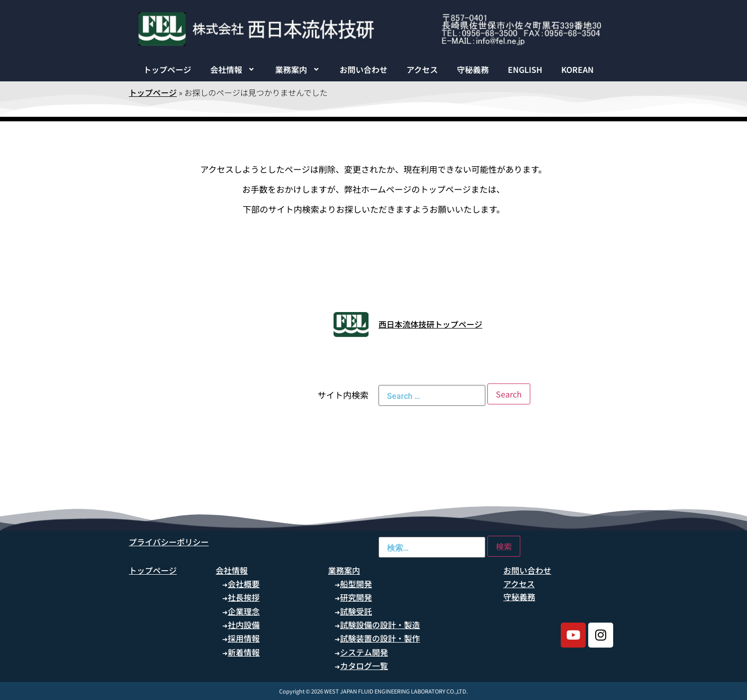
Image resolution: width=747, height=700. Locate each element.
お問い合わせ (364, 69)
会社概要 (244, 584)
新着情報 (244, 652)
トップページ (167, 69)
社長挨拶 (244, 597)
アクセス (422, 69)
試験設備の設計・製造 (380, 625)
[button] (233, 69)
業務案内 (298, 69)
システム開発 (364, 652)
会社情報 (233, 69)
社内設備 (244, 625)
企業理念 (244, 611)
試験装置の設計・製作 (380, 638)
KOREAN (577, 69)
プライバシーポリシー (169, 542)
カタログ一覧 (364, 666)
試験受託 (356, 611)
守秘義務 (473, 69)
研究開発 (356, 597)
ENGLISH (525, 69)
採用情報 (244, 638)
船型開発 (356, 584)
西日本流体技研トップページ (430, 324)
